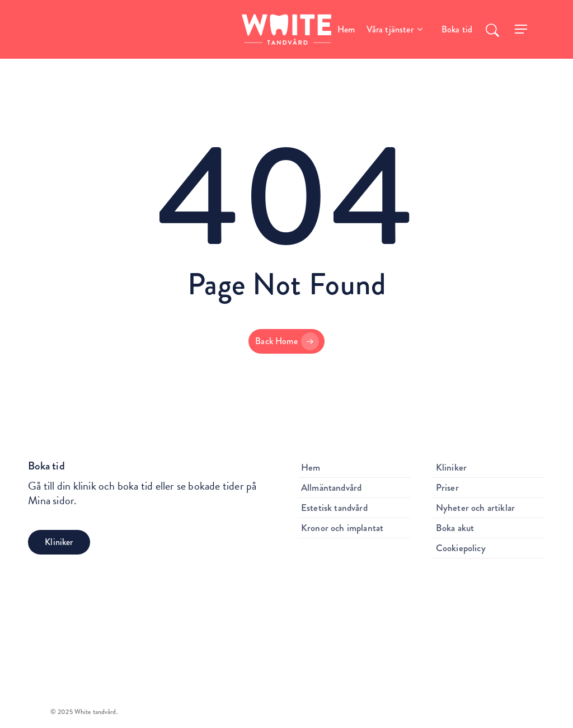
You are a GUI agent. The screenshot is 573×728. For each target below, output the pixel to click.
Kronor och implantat (342, 528)
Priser (447, 487)
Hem (311, 467)
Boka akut (455, 528)
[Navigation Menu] (522, 29)
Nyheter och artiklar (475, 508)
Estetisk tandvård (334, 508)
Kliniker (451, 467)
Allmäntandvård (331, 487)
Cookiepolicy (461, 548)
